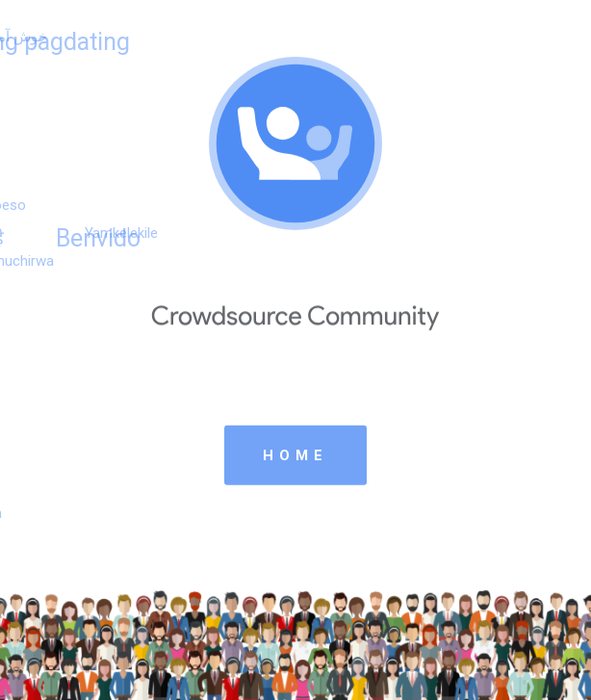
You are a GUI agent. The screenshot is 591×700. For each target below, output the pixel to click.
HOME (295, 454)
